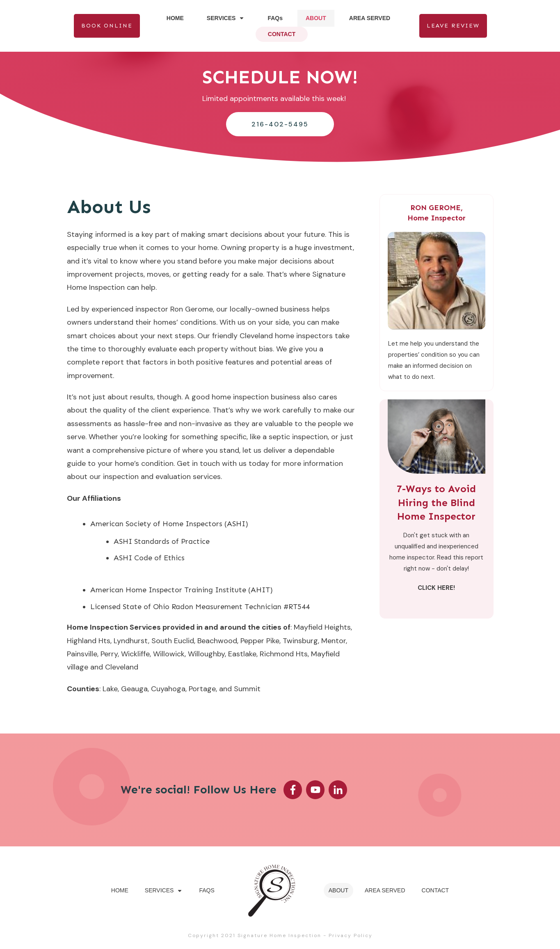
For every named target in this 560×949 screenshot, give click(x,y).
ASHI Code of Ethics (149, 558)
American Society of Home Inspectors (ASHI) (169, 524)
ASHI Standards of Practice (162, 541)
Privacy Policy (351, 935)
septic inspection (298, 437)
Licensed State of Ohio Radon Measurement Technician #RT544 (200, 607)
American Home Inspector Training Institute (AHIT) (182, 590)
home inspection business (256, 397)
